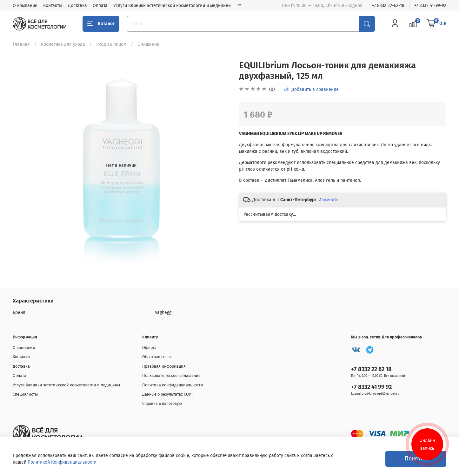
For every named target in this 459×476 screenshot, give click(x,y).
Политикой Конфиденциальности (62, 462)
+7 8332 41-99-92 (430, 6)
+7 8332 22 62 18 (371, 369)
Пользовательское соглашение (171, 375)
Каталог (101, 24)
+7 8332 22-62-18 (388, 6)
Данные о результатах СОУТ (168, 394)
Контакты (53, 6)
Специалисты (25, 394)
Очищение (148, 44)
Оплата (100, 6)
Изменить (328, 200)
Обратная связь (157, 357)
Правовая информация (164, 366)
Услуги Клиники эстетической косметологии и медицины (172, 6)
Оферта (149, 347)
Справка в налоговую (162, 403)
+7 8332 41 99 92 (371, 387)
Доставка (77, 6)
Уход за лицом (111, 44)
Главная (21, 44)
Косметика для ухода (63, 44)
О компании (25, 6)
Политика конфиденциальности (173, 385)
